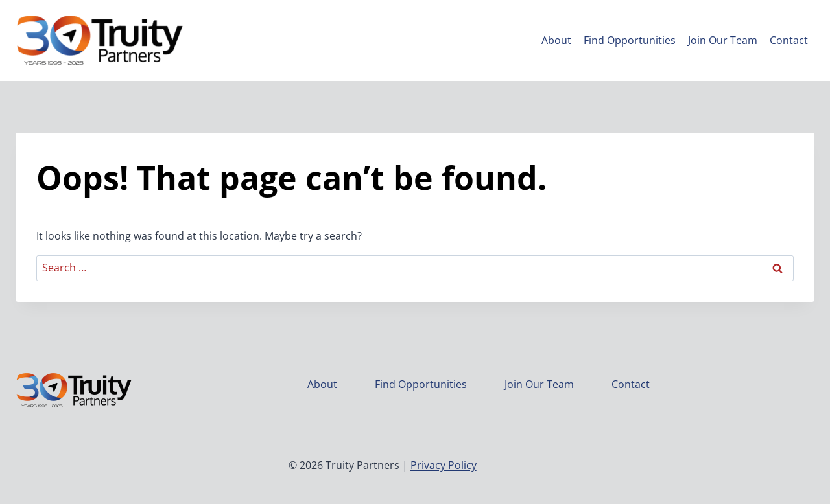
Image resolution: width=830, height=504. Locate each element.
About (556, 40)
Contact (789, 40)
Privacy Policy (444, 465)
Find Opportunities (630, 40)
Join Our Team (723, 40)
